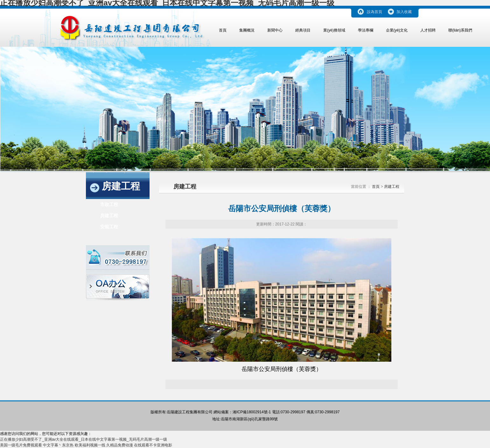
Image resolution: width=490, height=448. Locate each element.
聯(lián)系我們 (460, 30)
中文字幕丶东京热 (58, 445)
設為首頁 (374, 12)
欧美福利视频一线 (90, 445)
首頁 (223, 30)
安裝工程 (109, 227)
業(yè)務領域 (334, 30)
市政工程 (109, 204)
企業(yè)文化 (397, 30)
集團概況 (247, 30)
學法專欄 (366, 30)
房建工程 (109, 216)
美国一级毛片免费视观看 (21, 445)
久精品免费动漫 (120, 445)
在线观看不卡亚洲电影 (153, 445)
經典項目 (303, 30)
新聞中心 (275, 30)
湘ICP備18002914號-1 (252, 412)
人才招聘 (428, 30)
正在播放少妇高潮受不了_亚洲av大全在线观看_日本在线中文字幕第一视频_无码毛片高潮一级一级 (84, 439)
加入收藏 (404, 12)
